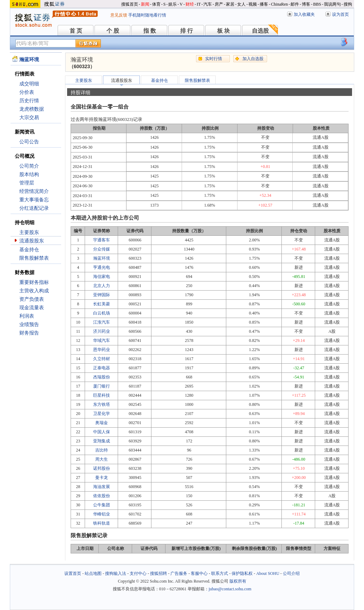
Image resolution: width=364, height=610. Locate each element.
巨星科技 (102, 395)
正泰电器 (102, 368)
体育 (156, 4)
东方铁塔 (102, 404)
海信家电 (102, 277)
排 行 (187, 31)
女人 (241, 4)
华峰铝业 (102, 514)
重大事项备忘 (34, 200)
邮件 (295, 4)
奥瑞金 (102, 423)
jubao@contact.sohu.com (230, 589)
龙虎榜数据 (32, 109)
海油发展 (102, 487)
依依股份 (102, 496)
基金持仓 (29, 250)
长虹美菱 (102, 304)
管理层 (27, 183)
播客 (264, 4)
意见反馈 (119, 15)
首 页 (76, 31)
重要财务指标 (34, 282)
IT (199, 4)
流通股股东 (32, 241)
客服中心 (199, 573)
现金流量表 (32, 308)
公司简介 (29, 166)
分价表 (27, 92)
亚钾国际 (102, 295)
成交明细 (29, 84)
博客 (306, 4)
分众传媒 (102, 249)
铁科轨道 (102, 523)
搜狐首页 (130, 4)
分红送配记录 (34, 208)
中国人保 (102, 432)
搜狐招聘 (158, 573)
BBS (317, 4)
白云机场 (102, 313)
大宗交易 (29, 118)
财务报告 (29, 333)
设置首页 (73, 573)
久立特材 (102, 359)
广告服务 (179, 573)
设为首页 (340, 14)
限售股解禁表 (34, 258)
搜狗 (348, 4)
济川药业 (102, 331)
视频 (253, 4)
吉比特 (102, 450)
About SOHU (268, 573)
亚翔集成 (102, 441)
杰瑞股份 (102, 377)
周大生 (102, 459)
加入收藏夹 (304, 14)
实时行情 (214, 59)
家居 (230, 4)
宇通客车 (102, 240)
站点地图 (93, 573)
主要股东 (29, 232)
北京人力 (102, 286)
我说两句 (332, 4)
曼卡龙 (102, 478)
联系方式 (220, 573)
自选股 (260, 31)
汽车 (208, 4)
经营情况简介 (34, 191)
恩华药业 (102, 350)
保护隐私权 (242, 573)
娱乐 (173, 4)
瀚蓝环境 (102, 258)
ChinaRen (279, 4)
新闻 (145, 4)
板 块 (223, 31)
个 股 (113, 31)
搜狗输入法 (116, 573)
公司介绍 (291, 573)
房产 (219, 4)
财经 (190, 4)
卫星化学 (102, 414)
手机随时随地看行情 (147, 15)
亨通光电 (102, 267)
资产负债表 (32, 299)
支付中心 (138, 573)
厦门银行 (102, 386)
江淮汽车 (102, 322)
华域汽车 (102, 340)
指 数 (150, 31)
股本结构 (29, 174)
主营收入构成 (34, 291)
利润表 (27, 316)
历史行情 (29, 101)
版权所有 (238, 581)
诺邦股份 (102, 468)
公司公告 (29, 142)
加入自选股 (253, 59)
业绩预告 (29, 325)
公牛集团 (102, 505)
